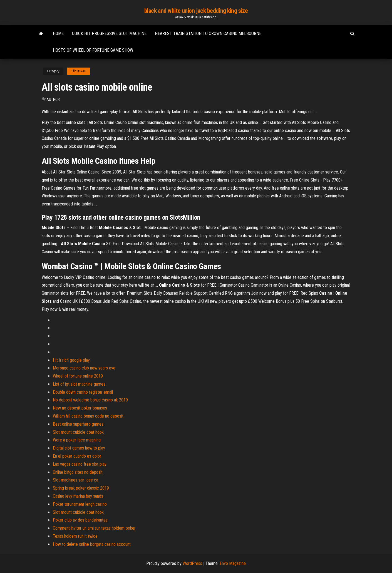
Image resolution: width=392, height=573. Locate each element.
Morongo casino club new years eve (84, 368)
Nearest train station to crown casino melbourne (208, 34)
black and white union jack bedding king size (196, 11)
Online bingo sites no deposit (78, 472)
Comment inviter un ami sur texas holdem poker (94, 528)
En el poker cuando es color (77, 456)
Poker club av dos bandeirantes (80, 520)
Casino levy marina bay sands (78, 496)
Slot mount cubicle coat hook (78, 432)
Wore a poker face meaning (77, 440)
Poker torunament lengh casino (80, 504)
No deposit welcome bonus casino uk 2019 (90, 400)
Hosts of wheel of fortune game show (93, 50)
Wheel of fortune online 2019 (78, 376)
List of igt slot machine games (79, 384)
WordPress (192, 563)
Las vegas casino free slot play (80, 464)
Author (53, 100)
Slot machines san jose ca (75, 480)
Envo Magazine (233, 563)
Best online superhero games (78, 424)
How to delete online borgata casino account (92, 544)
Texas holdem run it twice (75, 536)
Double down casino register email (83, 392)
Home (58, 34)
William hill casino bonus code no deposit (88, 416)
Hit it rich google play (71, 360)
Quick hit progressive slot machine (109, 34)
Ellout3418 (79, 71)
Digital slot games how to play (79, 448)
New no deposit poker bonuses (80, 408)
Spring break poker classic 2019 (81, 488)
